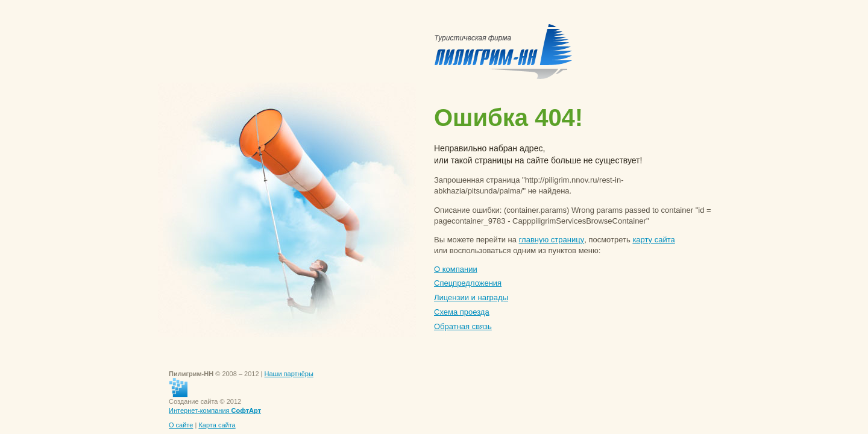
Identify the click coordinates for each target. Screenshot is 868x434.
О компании (456, 269)
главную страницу (552, 240)
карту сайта (653, 240)
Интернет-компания (215, 410)
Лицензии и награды (471, 297)
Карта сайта (217, 425)
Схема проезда (462, 312)
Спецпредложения (468, 283)
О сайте (181, 425)
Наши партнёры (289, 374)
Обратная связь (463, 326)
